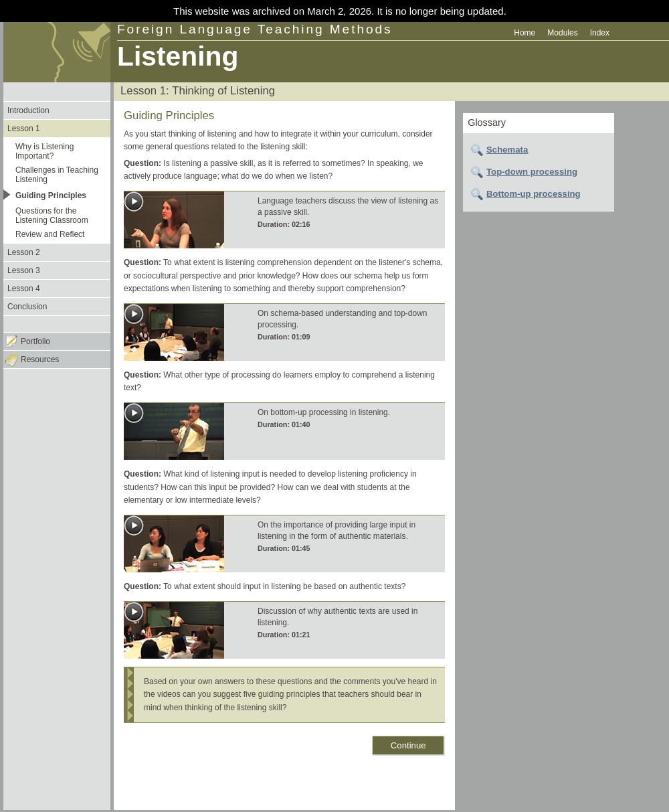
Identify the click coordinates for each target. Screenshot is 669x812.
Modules (562, 33)
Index (600, 33)
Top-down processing (532, 172)
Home (524, 33)
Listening (178, 56)
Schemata (507, 150)
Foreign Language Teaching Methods (255, 29)
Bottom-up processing (534, 194)
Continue (408, 745)
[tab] (539, 150)
